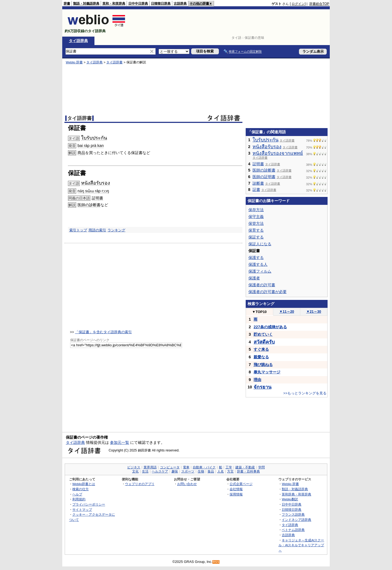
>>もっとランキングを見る (305, 393)
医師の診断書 (89, 205)
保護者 (254, 278)
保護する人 (258, 264)
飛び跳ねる (263, 365)
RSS (216, 562)
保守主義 (256, 217)
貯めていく (263, 334)
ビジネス (134, 467)
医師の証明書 (264, 177)
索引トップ (78, 230)
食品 (211, 471)
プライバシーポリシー (89, 504)
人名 (221, 471)
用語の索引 (97, 230)
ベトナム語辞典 (293, 530)
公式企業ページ (241, 484)
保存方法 (256, 210)
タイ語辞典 (78, 41)
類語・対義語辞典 (86, 4)
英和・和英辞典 (114, 4)
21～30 (314, 311)
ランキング (116, 230)
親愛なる (261, 357)
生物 (201, 471)
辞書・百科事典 (248, 471)
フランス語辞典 (293, 514)
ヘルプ (77, 494)
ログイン (298, 4)
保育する (256, 230)
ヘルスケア (160, 471)
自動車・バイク (204, 467)
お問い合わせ (187, 484)
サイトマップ (82, 510)
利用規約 (79, 499)
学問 (262, 467)
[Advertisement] (230, 23)
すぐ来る (261, 349)
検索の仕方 (81, 489)
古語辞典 (180, 4)
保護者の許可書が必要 (268, 292)
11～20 (287, 311)
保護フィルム (260, 271)
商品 (81, 153)
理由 (257, 380)
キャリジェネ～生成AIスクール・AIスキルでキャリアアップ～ (301, 545)
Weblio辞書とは (84, 484)
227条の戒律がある (270, 327)
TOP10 (259, 312)
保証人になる (260, 244)
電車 (186, 467)
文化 (135, 471)
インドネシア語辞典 (296, 520)
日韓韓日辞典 (161, 4)
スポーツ (188, 471)
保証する (256, 237)
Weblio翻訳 (290, 499)
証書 (256, 190)
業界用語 (150, 467)
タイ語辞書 (114, 62)
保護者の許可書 (262, 285)
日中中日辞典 (138, 4)
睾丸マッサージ (267, 372)
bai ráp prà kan (91, 146)
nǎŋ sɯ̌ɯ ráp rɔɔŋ (93, 191)
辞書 (67, 4)
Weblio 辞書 (74, 62)
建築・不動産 (245, 467)
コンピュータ (170, 467)
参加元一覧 (120, 442)
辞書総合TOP (319, 4)
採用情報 (236, 494)
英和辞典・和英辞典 (296, 494)
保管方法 (256, 223)
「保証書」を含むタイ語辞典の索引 (103, 332)
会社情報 (236, 489)
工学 (229, 467)
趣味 (175, 471)
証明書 (97, 198)
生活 (145, 471)
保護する (256, 258)
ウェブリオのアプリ (140, 484)
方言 (230, 471)
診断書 (258, 183)
